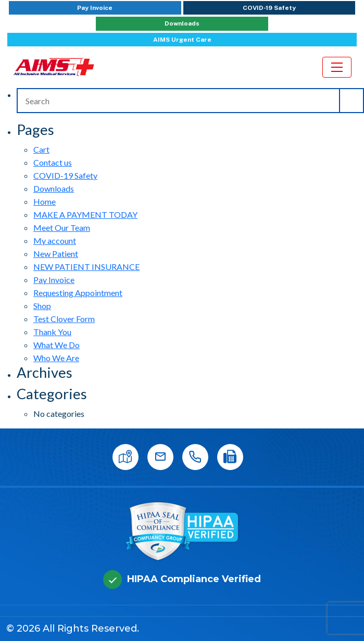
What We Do (57, 345)
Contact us (53, 162)
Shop (42, 306)
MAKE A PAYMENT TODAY (85, 214)
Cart (41, 149)
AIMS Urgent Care (182, 40)
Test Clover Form (64, 319)
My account (55, 241)
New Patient (56, 254)
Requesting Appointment (78, 293)
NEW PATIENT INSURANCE (86, 267)
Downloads (182, 23)
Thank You (52, 332)
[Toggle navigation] (337, 67)
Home (45, 201)
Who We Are (56, 358)
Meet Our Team (62, 227)
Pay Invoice (95, 8)
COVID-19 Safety (269, 8)
